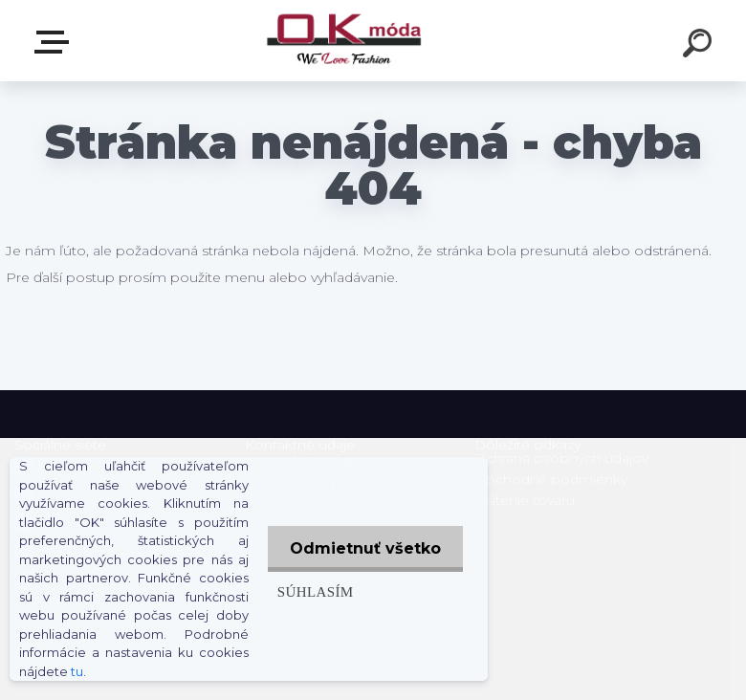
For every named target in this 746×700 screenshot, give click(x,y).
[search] (700, 46)
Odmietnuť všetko (363, 548)
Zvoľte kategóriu (55, 42)
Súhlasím (312, 591)
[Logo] (345, 41)
